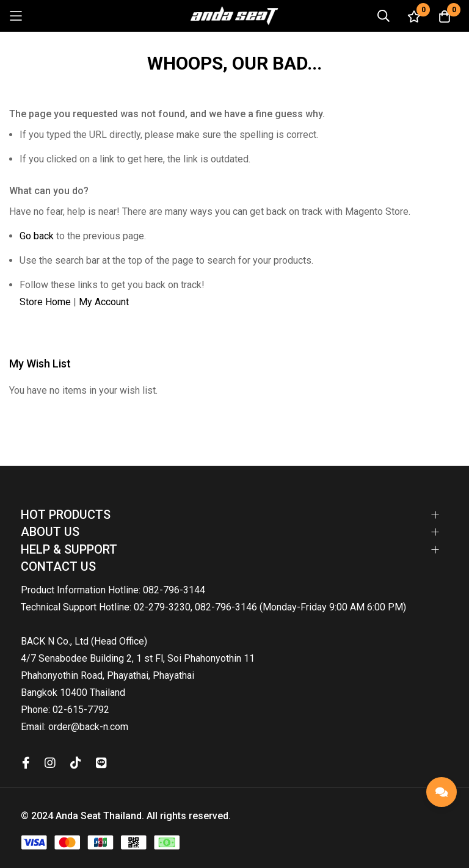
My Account (104, 302)
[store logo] (234, 16)
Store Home (45, 302)
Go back (37, 236)
